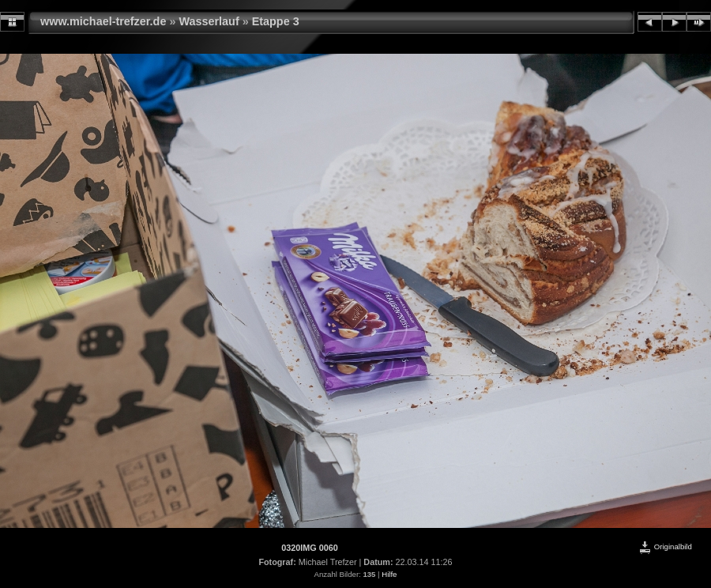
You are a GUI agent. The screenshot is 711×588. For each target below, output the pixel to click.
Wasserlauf (209, 21)
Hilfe (389, 574)
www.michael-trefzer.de (105, 21)
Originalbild (665, 547)
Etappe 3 (276, 21)
